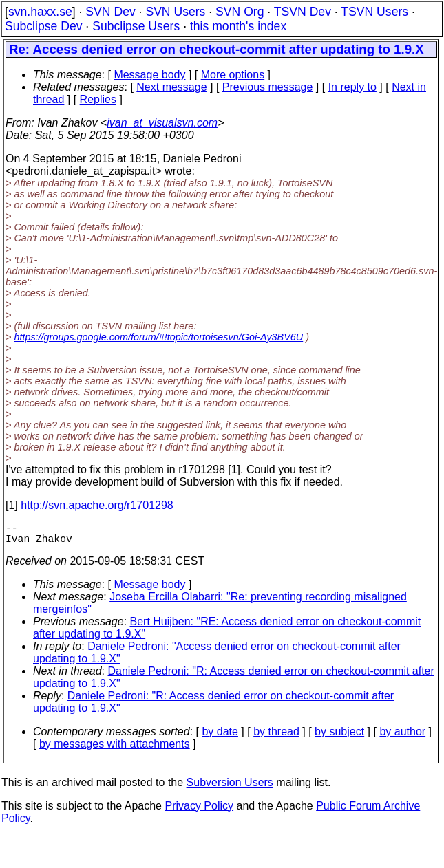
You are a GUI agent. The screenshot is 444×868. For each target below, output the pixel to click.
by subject (339, 737)
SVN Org (240, 12)
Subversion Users (230, 788)
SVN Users (175, 12)
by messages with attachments (115, 749)
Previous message (268, 87)
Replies (98, 99)
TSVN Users (374, 12)
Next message (171, 87)
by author (402, 737)
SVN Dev (110, 12)
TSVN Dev (303, 12)
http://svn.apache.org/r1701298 (97, 505)
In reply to (352, 87)
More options (233, 75)
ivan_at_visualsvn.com (162, 123)
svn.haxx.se (40, 12)
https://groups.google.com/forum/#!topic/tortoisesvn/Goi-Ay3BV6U (158, 337)
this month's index (238, 26)
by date (220, 737)
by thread (276, 737)
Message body (149, 75)
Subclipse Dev (43, 26)
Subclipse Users (136, 26)
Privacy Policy (199, 811)
